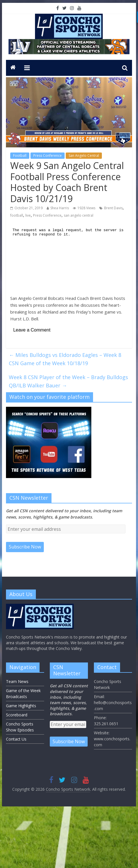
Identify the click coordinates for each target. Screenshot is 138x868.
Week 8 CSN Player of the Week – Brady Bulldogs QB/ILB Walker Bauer (68, 381)
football (17, 215)
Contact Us (16, 739)
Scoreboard (17, 715)
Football (20, 155)
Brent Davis (113, 208)
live (28, 215)
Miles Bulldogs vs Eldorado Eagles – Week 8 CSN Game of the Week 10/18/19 (65, 359)
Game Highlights (21, 706)
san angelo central (79, 215)
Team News (17, 681)
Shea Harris (60, 208)
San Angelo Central (84, 155)
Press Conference (48, 155)
